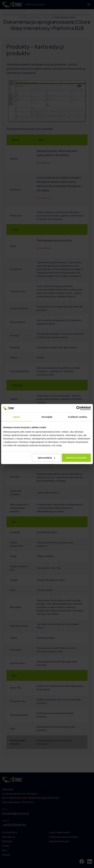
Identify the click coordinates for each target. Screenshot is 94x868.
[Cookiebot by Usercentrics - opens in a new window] (78, 408)
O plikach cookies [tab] (78, 417)
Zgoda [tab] (17, 417)
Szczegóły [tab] (47, 417)
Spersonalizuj (47, 458)
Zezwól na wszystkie (76, 458)
